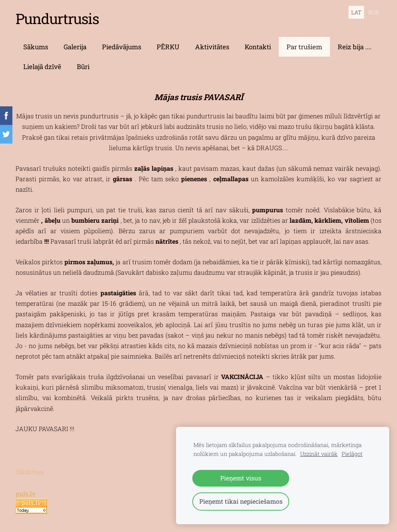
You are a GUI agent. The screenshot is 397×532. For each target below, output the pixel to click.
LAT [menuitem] (356, 12)
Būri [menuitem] (83, 67)
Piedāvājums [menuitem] (122, 47)
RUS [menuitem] (374, 12)
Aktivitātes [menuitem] (212, 47)
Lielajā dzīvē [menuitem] (42, 67)
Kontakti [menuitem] (258, 47)
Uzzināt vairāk (319, 454)
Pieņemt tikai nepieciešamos (241, 501)
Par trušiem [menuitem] (304, 47)
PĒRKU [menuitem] (168, 47)
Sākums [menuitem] (36, 47)
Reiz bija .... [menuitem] (355, 47)
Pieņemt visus (241, 478)
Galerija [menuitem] (75, 47)
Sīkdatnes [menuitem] (30, 472)
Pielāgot (352, 454)
